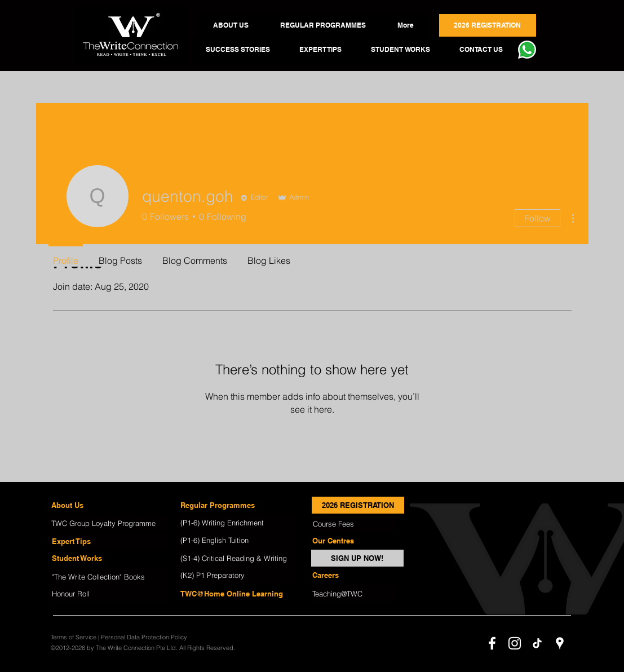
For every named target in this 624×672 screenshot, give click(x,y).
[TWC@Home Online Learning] (238, 594)
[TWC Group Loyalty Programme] (109, 523)
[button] (231, 25)
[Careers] (353, 575)
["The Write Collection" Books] (110, 577)
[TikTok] (537, 643)
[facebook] (492, 643)
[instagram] (515, 643)
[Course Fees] (354, 524)
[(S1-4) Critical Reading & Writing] (238, 558)
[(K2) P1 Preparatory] (238, 575)
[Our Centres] (353, 541)
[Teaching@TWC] (353, 594)
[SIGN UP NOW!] (357, 558)
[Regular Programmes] (238, 505)
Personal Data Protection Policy (144, 637)
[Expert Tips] (110, 541)
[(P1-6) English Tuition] (238, 540)
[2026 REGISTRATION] (358, 505)
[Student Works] (110, 558)
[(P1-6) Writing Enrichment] (238, 523)
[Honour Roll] (110, 594)
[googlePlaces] (560, 643)
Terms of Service (74, 637)
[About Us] (109, 505)
